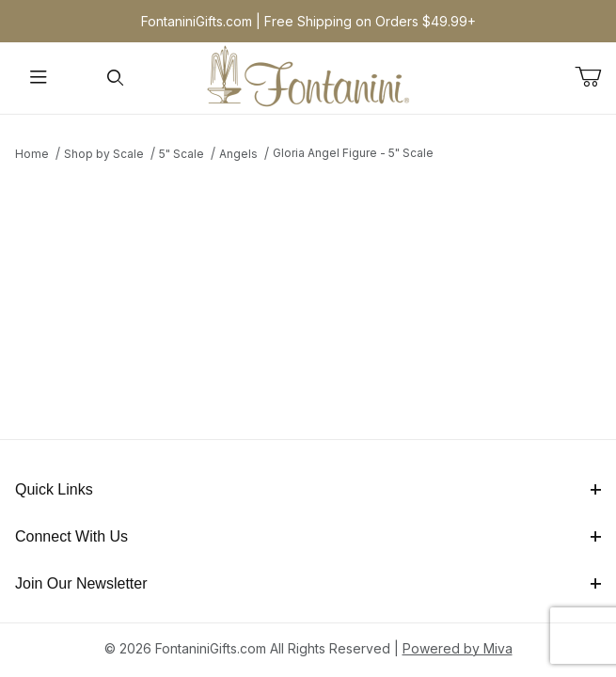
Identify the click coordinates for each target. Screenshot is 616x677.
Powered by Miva (458, 648)
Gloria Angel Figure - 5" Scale (353, 153)
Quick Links (308, 489)
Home (32, 154)
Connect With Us (308, 536)
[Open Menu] (39, 79)
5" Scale (182, 154)
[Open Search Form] (116, 79)
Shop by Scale (104, 154)
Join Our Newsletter (308, 583)
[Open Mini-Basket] (595, 77)
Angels (238, 154)
